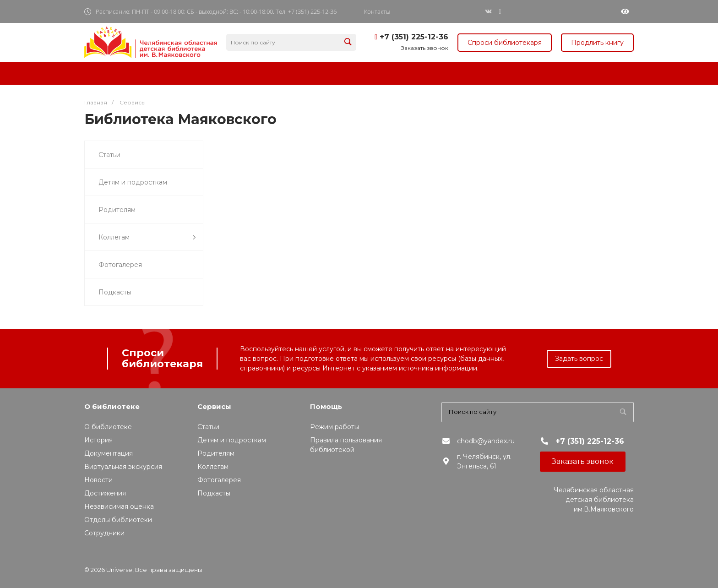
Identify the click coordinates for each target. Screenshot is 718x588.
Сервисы (214, 406)
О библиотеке (112, 406)
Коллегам (147, 237)
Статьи (109, 155)
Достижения (105, 493)
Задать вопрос (579, 359)
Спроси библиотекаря (505, 43)
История (98, 440)
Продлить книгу (597, 43)
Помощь (326, 406)
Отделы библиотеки (118, 520)
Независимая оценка (119, 506)
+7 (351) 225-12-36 (414, 37)
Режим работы (335, 427)
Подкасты (115, 292)
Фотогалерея (120, 265)
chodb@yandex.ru (486, 441)
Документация (109, 453)
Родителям (117, 210)
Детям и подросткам (133, 182)
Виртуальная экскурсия (123, 467)
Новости (98, 480)
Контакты (377, 12)
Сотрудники (104, 533)
